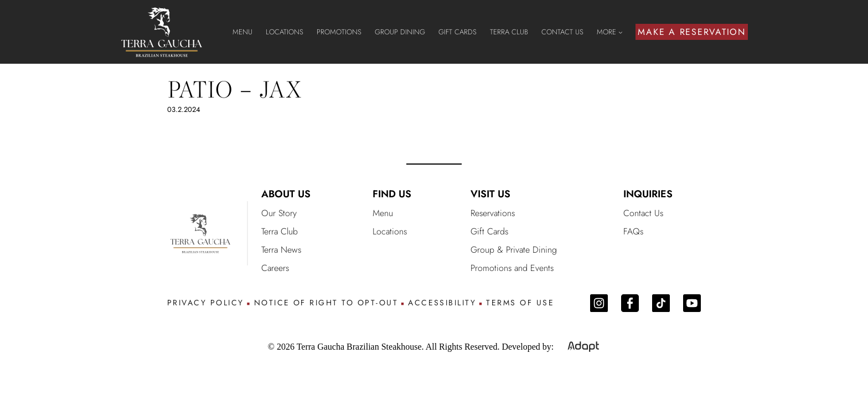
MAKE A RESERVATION (692, 32)
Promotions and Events (512, 268)
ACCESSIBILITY (442, 303)
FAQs (633, 231)
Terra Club (280, 231)
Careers (275, 268)
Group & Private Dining (514, 250)
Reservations (493, 213)
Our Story (279, 213)
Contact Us (643, 213)
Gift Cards (489, 231)
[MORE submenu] (621, 32)
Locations (390, 231)
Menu (383, 213)
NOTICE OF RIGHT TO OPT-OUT (326, 303)
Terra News (281, 250)
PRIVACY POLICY (206, 303)
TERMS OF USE (520, 303)
